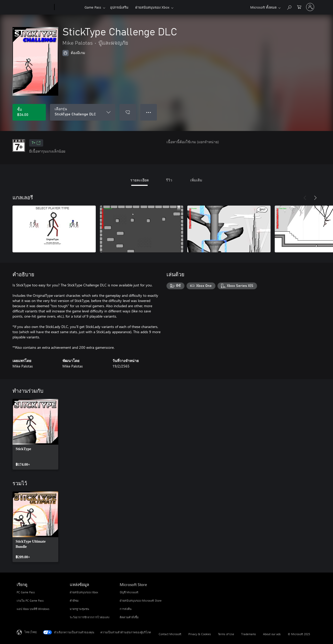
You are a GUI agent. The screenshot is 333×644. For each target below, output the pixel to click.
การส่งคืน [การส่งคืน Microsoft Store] (126, 609)
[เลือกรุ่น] (83, 112)
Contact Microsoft (170, 634)
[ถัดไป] (315, 198)
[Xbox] (69, 7)
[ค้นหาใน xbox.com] (289, 7)
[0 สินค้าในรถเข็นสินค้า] (299, 7)
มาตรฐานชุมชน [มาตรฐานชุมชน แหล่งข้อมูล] (79, 609)
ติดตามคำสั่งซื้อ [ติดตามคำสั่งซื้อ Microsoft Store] (129, 617)
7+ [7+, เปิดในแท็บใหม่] (36, 143)
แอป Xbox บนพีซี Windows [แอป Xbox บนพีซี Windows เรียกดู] (33, 609)
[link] (35, 434)
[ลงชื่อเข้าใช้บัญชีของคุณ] (310, 7)
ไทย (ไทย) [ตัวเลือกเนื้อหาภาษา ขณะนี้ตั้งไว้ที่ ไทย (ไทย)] (31, 632)
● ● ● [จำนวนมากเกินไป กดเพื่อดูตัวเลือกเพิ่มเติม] (149, 112)
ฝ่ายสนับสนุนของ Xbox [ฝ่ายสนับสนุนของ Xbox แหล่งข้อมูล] (84, 592)
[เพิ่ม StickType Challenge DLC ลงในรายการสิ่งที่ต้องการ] (128, 112)
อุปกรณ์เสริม (119, 7)
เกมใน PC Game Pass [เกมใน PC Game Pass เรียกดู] (30, 600)
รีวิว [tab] (169, 180)
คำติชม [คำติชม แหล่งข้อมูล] (74, 600)
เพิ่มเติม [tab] (196, 180)
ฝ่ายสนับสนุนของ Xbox (152, 7)
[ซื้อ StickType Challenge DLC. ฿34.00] (29, 112)
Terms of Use (226, 634)
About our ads (272, 634)
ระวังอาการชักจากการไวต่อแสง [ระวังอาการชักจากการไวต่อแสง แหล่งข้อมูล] (89, 617)
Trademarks (249, 634)
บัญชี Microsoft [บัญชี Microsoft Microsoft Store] (129, 592)
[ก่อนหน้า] (305, 198)
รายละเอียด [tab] (140, 180)
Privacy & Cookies (200, 634)
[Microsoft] (34, 7)
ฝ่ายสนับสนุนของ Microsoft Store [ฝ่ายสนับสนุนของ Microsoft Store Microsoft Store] (141, 600)
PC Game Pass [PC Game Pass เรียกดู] (26, 592)
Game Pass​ (93, 7)
